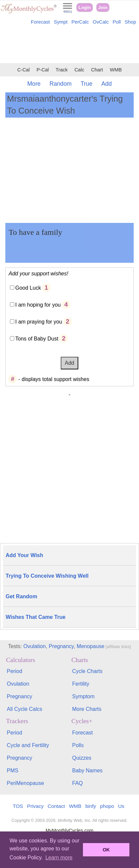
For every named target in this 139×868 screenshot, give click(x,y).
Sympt (61, 22)
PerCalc (80, 22)
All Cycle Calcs (25, 709)
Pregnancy (61, 646)
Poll (117, 22)
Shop (130, 22)
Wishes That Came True (35, 617)
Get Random (21, 596)
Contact (56, 806)
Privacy (35, 806)
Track (62, 70)
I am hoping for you (38, 305)
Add (106, 84)
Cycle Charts (87, 671)
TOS (18, 806)
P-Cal (43, 70)
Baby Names (87, 771)
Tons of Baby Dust (37, 339)
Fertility (81, 684)
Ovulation (35, 646)
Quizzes (82, 758)
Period (15, 671)
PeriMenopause (26, 783)
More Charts (87, 709)
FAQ (77, 783)
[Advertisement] (69, 45)
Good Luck (28, 288)
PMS (13, 771)
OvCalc (101, 22)
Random (61, 84)
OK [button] (106, 850)
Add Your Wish (24, 555)
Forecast (40, 22)
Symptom (83, 696)
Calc (79, 70)
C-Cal (24, 70)
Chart (97, 70)
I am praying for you (39, 322)
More (34, 84)
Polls (78, 745)
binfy (91, 806)
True (87, 84)
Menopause (91, 646)
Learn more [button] (59, 858)
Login (85, 7)
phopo (107, 806)
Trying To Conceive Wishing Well (47, 576)
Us (121, 806)
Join (103, 7)
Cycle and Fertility (28, 745)
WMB (116, 70)
